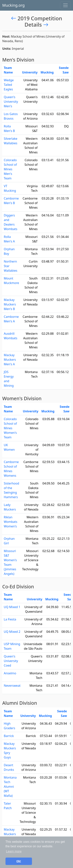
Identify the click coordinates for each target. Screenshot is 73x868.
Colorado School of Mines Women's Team (10, 428)
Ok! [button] (19, 861)
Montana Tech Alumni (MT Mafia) (10, 787)
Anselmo (10, 673)
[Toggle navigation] (65, 5)
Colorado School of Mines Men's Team (10, 169)
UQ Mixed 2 (12, 632)
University (30, 72)
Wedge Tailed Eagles (9, 85)
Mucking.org (13, 5)
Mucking (47, 72)
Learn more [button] (14, 851)
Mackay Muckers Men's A (10, 360)
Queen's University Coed (11, 661)
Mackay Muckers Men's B (10, 304)
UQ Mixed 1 (12, 607)
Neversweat (12, 686)
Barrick (9, 736)
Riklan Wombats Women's (10, 522)
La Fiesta (10, 619)
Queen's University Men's (11, 102)
